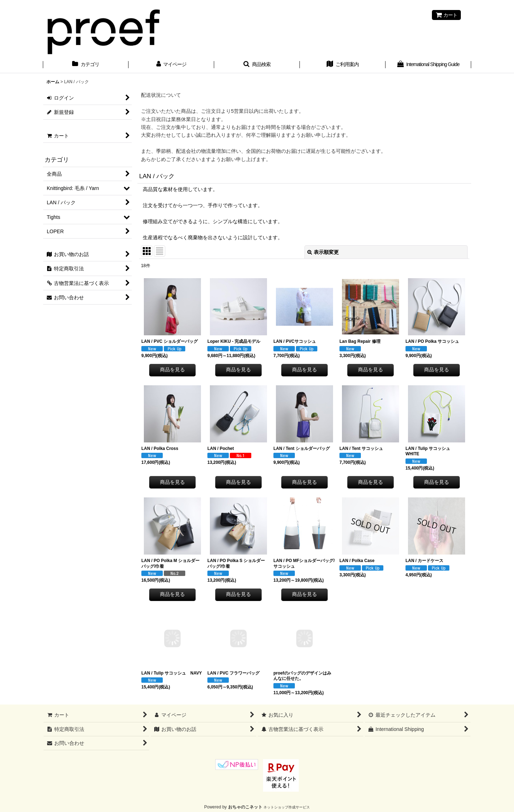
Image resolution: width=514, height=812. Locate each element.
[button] (257, 65)
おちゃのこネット (245, 807)
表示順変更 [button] (323, 252)
